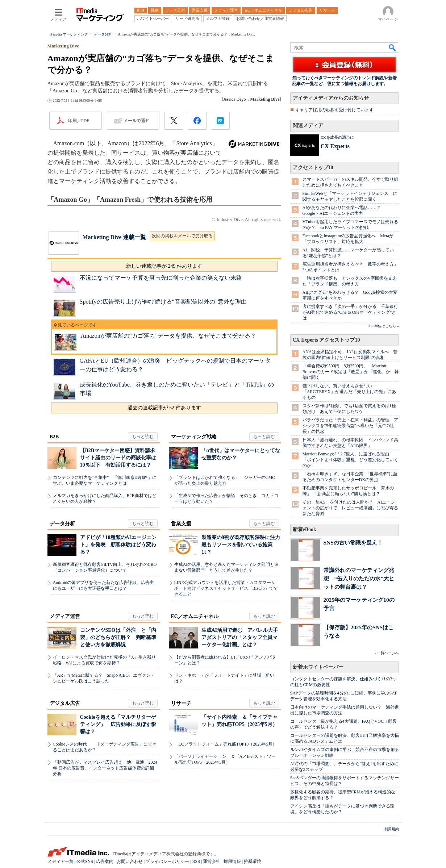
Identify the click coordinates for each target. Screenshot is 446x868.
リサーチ (181, 703)
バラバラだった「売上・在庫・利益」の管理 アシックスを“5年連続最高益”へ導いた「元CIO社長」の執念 (350, 426)
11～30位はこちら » (383, 326)
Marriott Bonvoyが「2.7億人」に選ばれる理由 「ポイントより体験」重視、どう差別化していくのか (350, 460)
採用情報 (232, 861)
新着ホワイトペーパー (318, 667)
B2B (54, 437)
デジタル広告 (65, 703)
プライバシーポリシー (167, 861)
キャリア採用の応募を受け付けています (334, 110)
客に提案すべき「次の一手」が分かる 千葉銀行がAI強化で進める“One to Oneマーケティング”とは (350, 312)
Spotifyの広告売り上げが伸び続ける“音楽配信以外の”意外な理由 (163, 302)
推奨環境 (253, 861)
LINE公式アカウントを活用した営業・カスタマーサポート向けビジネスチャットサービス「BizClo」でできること (226, 588)
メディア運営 (65, 616)
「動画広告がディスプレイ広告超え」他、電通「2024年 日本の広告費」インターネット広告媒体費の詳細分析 (105, 768)
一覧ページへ (388, 653)
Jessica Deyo (234, 99)
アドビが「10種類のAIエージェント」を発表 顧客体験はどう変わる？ (118, 545)
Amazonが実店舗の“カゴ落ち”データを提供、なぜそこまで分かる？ (168, 336)
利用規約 (392, 829)
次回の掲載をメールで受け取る (182, 236)
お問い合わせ (130, 861)
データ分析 (62, 524)
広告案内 (105, 861)
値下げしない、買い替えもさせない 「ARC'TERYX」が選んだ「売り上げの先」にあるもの (349, 392)
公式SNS (85, 861)
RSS (196, 861)
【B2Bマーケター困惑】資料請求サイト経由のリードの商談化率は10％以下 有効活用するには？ (118, 458)
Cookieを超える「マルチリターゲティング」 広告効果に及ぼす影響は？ (118, 724)
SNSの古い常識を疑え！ (353, 542)
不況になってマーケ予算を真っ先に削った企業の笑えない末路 (161, 278)
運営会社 (212, 861)
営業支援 (181, 524)
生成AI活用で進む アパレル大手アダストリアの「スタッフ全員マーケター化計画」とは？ (240, 637)
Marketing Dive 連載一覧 (114, 237)
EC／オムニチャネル (195, 616)
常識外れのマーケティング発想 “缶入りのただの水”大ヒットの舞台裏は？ (359, 578)
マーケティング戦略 (194, 437)
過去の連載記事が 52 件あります (164, 408)
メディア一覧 (61, 861)
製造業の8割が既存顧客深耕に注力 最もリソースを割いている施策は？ (243, 545)
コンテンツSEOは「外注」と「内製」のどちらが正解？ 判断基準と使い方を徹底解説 (118, 637)
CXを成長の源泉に (337, 137)
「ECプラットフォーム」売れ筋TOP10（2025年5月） (226, 744)
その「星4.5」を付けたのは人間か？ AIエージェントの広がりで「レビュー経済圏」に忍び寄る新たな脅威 (350, 508)
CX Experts (335, 146)
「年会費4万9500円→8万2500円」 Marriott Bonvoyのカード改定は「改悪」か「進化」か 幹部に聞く (351, 372)
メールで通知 (137, 121)
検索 (393, 47)
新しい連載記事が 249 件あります (164, 266)
